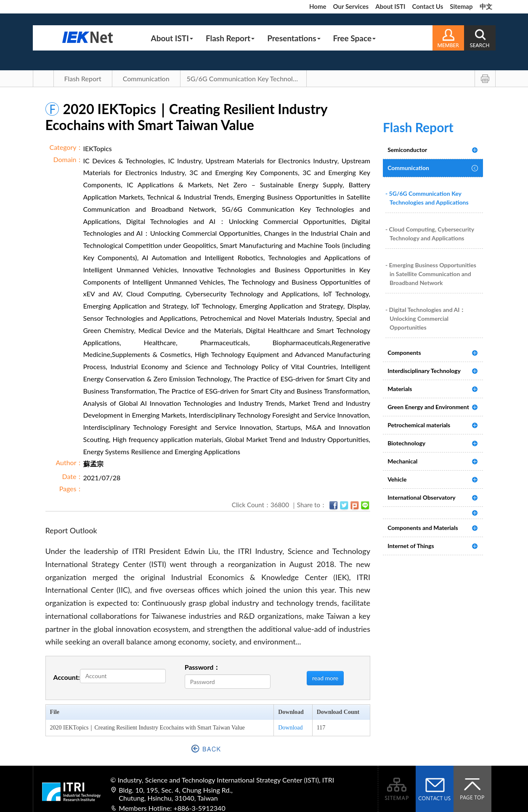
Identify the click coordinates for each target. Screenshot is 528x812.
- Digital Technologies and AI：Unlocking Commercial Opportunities (425, 318)
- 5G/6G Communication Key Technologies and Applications (427, 198)
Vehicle (397, 479)
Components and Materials (423, 528)
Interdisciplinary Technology (424, 371)
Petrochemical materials (419, 425)
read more (325, 678)
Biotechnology (406, 443)
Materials (400, 389)
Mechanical (402, 461)
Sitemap (461, 6)
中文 (486, 6)
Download (290, 728)
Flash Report (230, 38)
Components (404, 353)
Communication (146, 79)
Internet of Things (411, 546)
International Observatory (422, 497)
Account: (67, 677)
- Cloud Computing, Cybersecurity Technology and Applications (430, 234)
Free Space (355, 38)
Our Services (351, 6)
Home (318, 6)
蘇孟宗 (93, 464)
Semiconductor (407, 150)
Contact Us (427, 6)
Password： (203, 667)
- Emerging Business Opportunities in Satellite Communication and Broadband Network (431, 274)
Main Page (43, 79)
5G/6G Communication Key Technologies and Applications (247, 79)
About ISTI (390, 6)
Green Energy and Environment (428, 407)
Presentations (294, 38)
